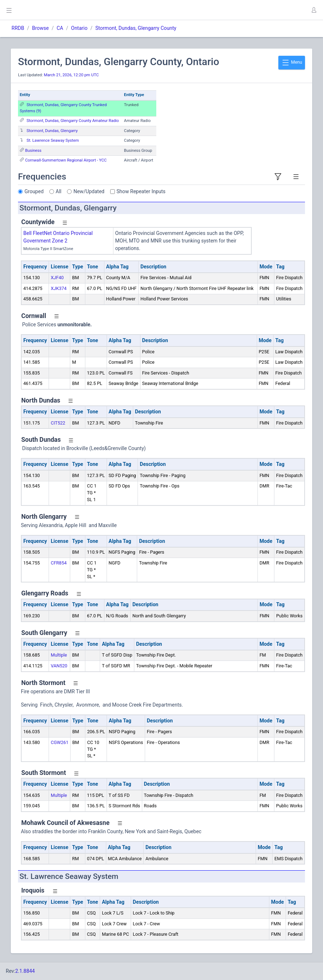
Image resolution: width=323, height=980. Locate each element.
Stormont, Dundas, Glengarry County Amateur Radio (73, 121)
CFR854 (59, 563)
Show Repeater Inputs (141, 191)
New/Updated (89, 191)
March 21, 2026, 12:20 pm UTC (71, 75)
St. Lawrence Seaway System (53, 140)
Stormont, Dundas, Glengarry (52, 131)
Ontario (79, 28)
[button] (314, 10)
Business (33, 151)
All (59, 191)
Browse (40, 28)
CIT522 (58, 423)
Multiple (59, 655)
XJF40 (57, 278)
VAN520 (59, 666)
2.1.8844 (25, 971)
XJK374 (59, 288)
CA (60, 28)
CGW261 (60, 742)
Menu (292, 63)
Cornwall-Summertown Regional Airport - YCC (66, 160)
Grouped (34, 191)
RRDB (18, 28)
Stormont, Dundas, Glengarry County (136, 28)
